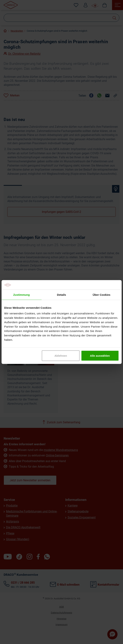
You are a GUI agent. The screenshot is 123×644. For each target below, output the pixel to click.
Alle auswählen (100, 356)
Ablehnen (61, 356)
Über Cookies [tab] (102, 295)
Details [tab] (61, 295)
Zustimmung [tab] (21, 295)
